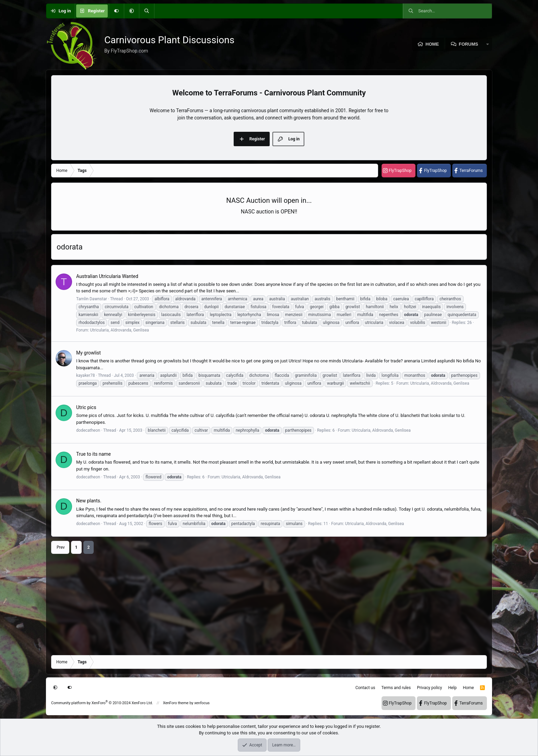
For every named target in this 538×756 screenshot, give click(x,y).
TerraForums (471, 171)
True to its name (93, 454)
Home (432, 44)
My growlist (89, 353)
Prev (61, 547)
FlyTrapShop (400, 171)
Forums (468, 44)
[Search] (147, 11)
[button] (131, 11)
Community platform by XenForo (102, 703)
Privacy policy (429, 688)
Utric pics (86, 407)
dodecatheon (88, 430)
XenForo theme (176, 703)
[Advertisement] (257, 602)
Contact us (365, 688)
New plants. (89, 501)
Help (452, 688)
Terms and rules (396, 688)
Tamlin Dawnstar (92, 299)
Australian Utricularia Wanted (107, 276)
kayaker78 (86, 375)
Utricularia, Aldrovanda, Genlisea (119, 330)
